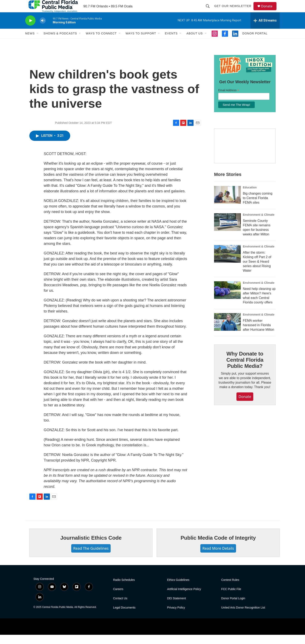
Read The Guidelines (91, 557)
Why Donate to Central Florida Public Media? (245, 369)
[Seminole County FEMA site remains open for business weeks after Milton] (227, 231)
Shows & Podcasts (60, 43)
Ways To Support (141, 43)
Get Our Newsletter (235, 11)
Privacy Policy (176, 617)
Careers (118, 598)
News (30, 43)
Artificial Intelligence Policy (184, 598)
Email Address (229, 100)
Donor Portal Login (233, 608)
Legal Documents (124, 617)
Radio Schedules (124, 589)
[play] (30, 30)
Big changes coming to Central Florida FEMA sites (258, 207)
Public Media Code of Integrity (218, 547)
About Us (194, 43)
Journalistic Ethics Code (91, 547)
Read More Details (218, 557)
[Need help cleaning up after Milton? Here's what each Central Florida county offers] (227, 299)
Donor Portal (255, 43)
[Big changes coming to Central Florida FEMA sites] (227, 204)
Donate (269, 11)
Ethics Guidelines (178, 589)
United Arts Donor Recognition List (243, 617)
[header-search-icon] (210, 11)
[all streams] (265, 30)
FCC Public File (231, 598)
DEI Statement (176, 608)
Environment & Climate (259, 224)
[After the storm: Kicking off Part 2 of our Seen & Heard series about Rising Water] (227, 263)
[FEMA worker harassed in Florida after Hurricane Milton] (227, 331)
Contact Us (120, 608)
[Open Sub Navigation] (38, 43)
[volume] (43, 30)
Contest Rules (230, 589)
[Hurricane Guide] (245, 155)
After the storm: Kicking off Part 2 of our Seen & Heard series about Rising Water (257, 271)
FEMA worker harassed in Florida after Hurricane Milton (259, 334)
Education (250, 197)
